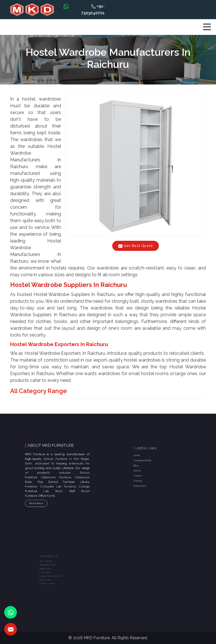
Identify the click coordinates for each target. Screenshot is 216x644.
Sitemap (145, 476)
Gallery (144, 470)
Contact (145, 473)
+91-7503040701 (93, 10)
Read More (43, 496)
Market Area (146, 480)
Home (144, 460)
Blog (144, 466)
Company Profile (148, 463)
